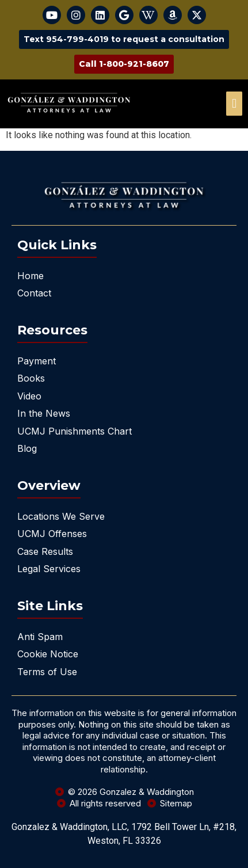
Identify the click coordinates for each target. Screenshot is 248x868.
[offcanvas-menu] (234, 104)
